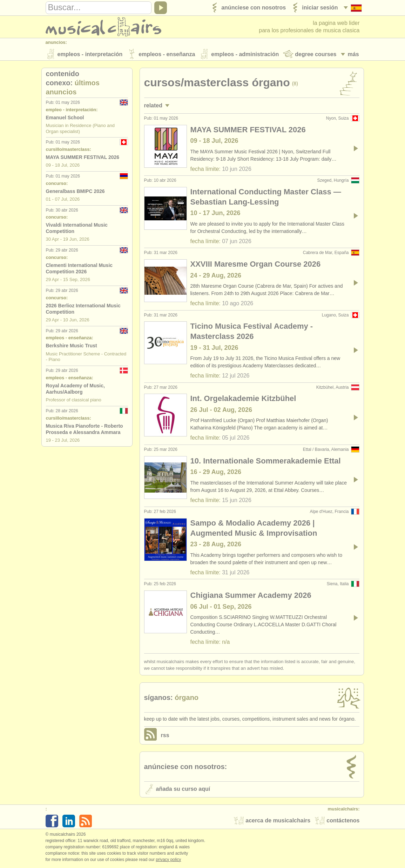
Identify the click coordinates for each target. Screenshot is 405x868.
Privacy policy (168, 861)
